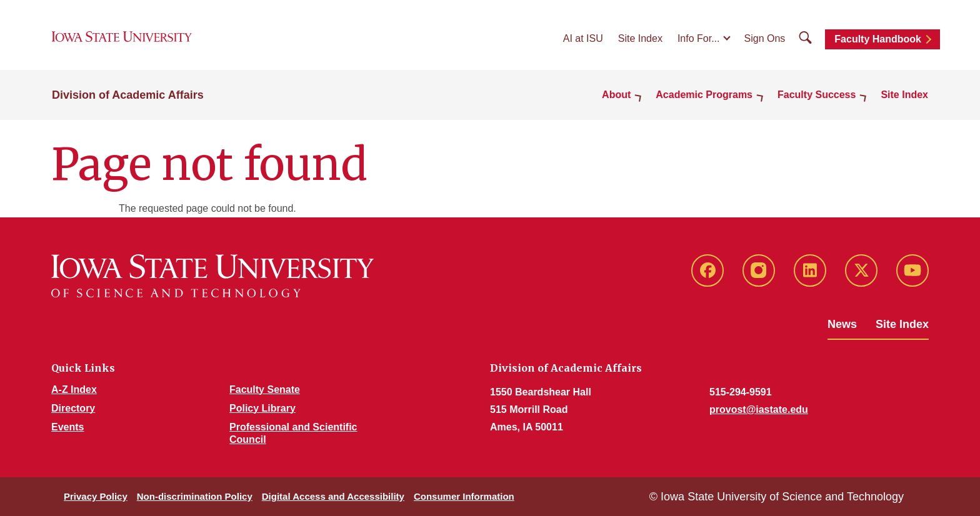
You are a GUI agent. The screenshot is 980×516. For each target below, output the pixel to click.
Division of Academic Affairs (128, 95)
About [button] (616, 95)
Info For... (699, 38)
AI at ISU (583, 38)
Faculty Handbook (878, 39)
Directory (73, 408)
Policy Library (262, 408)
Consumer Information (464, 496)
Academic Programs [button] (704, 95)
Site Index (640, 38)
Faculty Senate (265, 389)
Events (67, 427)
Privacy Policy (96, 496)
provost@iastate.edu (759, 409)
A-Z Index (74, 389)
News (842, 324)
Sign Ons (765, 38)
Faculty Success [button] (817, 95)
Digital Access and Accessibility (333, 496)
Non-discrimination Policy (195, 496)
